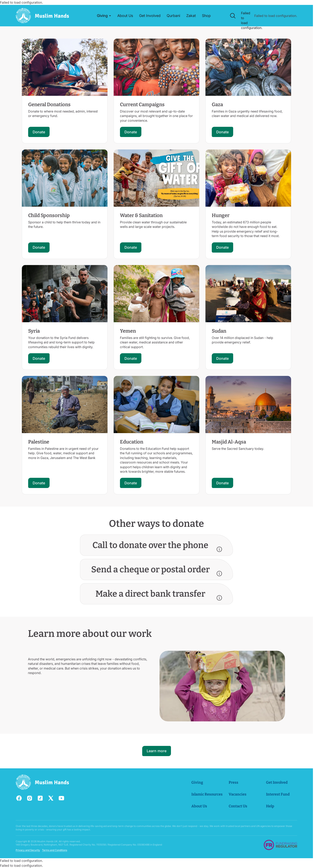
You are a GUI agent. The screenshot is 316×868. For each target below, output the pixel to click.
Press (233, 782)
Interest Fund (278, 794)
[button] (104, 16)
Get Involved (277, 782)
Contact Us (238, 806)
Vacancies (238, 794)
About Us (199, 806)
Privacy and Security (28, 850)
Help (270, 806)
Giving (197, 782)
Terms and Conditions (55, 850)
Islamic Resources (207, 794)
